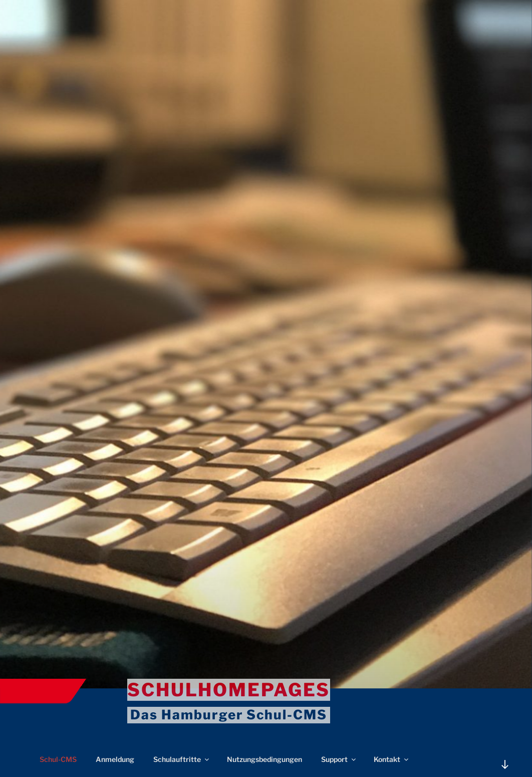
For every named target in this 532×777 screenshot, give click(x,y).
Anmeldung (115, 759)
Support (339, 759)
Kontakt (392, 759)
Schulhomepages (229, 690)
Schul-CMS (58, 759)
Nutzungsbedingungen (264, 759)
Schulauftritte (182, 759)
